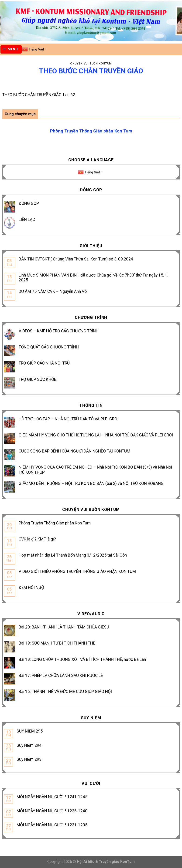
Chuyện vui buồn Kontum (91, 64)
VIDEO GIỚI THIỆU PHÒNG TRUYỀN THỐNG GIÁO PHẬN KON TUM (77, 571)
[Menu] (11, 49)
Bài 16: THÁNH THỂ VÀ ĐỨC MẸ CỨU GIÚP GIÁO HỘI (65, 692)
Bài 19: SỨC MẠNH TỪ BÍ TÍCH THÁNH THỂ (57, 643)
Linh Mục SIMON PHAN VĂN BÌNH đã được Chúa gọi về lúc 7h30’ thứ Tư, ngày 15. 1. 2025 (93, 278)
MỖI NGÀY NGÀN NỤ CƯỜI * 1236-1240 (52, 811)
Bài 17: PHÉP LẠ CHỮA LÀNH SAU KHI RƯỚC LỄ (61, 675)
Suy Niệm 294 (29, 745)
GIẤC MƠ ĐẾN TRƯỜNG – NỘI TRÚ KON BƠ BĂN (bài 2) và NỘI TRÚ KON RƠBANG (91, 483)
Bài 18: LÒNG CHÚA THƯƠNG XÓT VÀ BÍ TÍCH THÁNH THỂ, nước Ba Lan (82, 659)
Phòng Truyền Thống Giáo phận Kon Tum (55, 523)
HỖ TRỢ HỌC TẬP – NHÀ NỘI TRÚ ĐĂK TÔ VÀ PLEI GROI (69, 419)
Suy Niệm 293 (29, 759)
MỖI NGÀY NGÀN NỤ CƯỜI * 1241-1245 (52, 797)
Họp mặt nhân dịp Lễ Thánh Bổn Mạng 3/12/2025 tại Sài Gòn (73, 555)
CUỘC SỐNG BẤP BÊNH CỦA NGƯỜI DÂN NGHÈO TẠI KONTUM (74, 451)
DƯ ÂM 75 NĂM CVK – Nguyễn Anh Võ (53, 291)
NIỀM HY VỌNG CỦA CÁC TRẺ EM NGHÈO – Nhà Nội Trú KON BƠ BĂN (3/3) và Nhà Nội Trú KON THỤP (95, 470)
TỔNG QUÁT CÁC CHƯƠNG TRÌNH (49, 347)
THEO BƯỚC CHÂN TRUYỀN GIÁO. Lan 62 (39, 95)
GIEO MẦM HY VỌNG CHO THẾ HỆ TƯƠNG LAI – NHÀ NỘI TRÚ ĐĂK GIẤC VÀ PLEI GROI (96, 435)
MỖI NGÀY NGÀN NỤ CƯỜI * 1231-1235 (52, 825)
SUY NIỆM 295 (30, 731)
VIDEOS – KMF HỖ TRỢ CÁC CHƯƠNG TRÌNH (59, 331)
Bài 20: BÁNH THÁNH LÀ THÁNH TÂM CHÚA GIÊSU (64, 627)
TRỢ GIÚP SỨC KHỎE (37, 379)
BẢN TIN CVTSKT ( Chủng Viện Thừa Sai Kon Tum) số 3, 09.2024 (76, 259)
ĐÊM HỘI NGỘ (31, 588)
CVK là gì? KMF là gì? (37, 539)
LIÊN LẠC (27, 220)
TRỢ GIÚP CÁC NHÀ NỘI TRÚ (44, 363)
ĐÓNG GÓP (29, 203)
